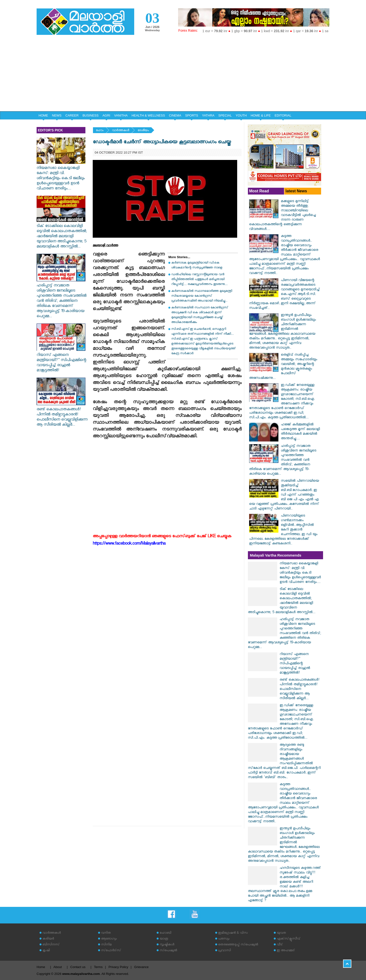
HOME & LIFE (261, 115)
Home (41, 967)
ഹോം (100, 131)
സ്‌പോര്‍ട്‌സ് (111, 951)
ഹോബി (165, 933)
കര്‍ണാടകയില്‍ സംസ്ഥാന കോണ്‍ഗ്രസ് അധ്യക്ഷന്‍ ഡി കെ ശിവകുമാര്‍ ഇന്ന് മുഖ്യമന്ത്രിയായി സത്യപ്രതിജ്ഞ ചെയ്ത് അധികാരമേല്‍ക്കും (200, 315)
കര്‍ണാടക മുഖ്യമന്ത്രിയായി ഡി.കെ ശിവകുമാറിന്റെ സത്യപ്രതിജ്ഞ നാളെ (197, 266)
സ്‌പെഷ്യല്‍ (168, 951)
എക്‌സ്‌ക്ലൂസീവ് (289, 939)
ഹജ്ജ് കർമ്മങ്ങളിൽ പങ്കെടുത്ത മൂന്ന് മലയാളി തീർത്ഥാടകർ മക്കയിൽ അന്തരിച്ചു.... (300, 432)
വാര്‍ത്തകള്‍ (121, 131)
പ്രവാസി (224, 951)
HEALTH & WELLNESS (148, 115)
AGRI (106, 115)
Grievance (141, 967)
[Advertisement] (183, 75)
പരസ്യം (224, 939)
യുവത (281, 933)
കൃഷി (46, 951)
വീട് (280, 945)
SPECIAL (225, 115)
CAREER (72, 115)
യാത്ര (164, 939)
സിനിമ (106, 945)
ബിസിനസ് (51, 945)
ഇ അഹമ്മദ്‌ (286, 951)
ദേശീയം (143, 131)
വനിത (106, 933)
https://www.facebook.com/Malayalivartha (129, 544)
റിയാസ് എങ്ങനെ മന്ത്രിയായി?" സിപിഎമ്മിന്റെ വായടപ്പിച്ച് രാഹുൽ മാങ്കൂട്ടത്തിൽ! (61, 361)
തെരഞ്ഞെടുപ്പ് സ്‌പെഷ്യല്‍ (238, 945)
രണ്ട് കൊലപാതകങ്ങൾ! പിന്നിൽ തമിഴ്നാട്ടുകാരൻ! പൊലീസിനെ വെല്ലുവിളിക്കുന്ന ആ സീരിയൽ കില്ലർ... (62, 415)
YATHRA (208, 115)
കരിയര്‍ (48, 939)
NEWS (57, 115)
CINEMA (175, 115)
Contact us (78, 967)
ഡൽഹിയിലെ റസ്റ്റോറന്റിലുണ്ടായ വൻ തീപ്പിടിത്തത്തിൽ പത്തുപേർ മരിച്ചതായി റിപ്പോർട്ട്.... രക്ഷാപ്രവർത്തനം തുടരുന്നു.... (199, 280)
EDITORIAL (283, 115)
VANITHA (121, 115)
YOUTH (241, 115)
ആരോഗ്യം (109, 939)
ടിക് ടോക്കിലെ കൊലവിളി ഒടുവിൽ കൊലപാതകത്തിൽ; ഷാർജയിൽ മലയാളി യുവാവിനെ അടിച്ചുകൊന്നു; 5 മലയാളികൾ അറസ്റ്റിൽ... (62, 234)
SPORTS (192, 115)
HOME (43, 115)
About (58, 967)
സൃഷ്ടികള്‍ (167, 945)
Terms (98, 967)
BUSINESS (91, 115)
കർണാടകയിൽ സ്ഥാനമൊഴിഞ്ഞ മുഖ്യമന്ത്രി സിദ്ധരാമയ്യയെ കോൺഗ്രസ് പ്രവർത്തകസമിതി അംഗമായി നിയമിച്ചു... (202, 296)
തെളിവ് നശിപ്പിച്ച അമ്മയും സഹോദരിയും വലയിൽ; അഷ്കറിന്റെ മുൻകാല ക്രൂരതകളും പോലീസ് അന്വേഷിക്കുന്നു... (283, 367)
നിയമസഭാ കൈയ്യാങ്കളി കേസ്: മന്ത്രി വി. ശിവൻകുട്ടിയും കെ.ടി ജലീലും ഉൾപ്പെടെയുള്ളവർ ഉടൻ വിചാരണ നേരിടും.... (61, 176)
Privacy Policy (118, 967)
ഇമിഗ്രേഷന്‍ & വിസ (233, 933)
